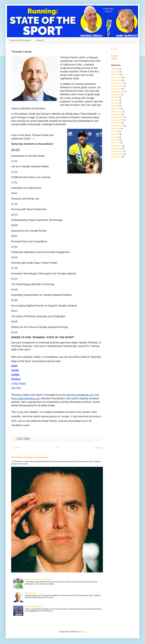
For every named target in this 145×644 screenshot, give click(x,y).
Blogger (82, 632)
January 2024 (116, 148)
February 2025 (117, 112)
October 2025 (116, 89)
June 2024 (115, 134)
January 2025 (116, 114)
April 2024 (115, 140)
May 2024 (115, 137)
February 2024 (117, 146)
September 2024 (117, 126)
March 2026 (116, 75)
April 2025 (115, 106)
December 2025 (117, 83)
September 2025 (117, 92)
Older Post (98, 448)
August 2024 (116, 129)
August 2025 (116, 95)
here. (34, 139)
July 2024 (115, 131)
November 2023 (117, 154)
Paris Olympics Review (33, 607)
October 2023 (116, 157)
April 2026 (115, 72)
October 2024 (116, 123)
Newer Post (16, 448)
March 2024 (116, 143)
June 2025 (115, 100)
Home (57, 448)
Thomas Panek (30, 593)
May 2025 (115, 103)
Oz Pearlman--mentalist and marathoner (30, 457)
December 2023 (117, 151)
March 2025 (116, 109)
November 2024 (117, 120)
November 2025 (117, 86)
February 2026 (117, 77)
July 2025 (115, 97)
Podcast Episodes (20, 40)
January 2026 (116, 80)
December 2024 (117, 117)
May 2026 (115, 69)
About (40, 40)
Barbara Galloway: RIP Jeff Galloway (38, 580)
